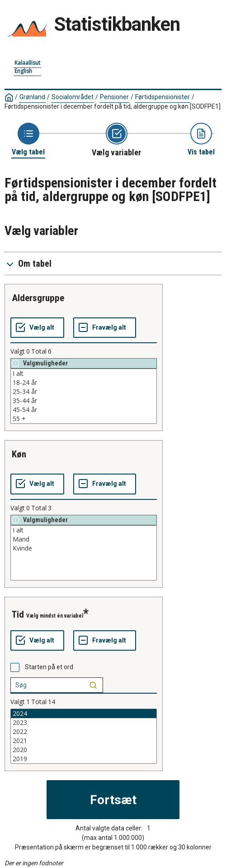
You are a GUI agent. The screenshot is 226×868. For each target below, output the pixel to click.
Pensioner (114, 97)
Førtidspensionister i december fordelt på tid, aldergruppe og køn (113, 106)
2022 (84, 732)
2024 (84, 714)
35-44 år (84, 401)
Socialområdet (73, 97)
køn (19, 454)
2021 (84, 741)
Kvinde (84, 548)
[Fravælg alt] (105, 328)
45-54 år (84, 410)
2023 (84, 723)
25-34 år (84, 392)
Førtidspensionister (162, 97)
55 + (84, 419)
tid (18, 614)
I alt (84, 374)
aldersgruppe (38, 298)
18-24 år (84, 383)
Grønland (32, 97)
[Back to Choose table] (28, 140)
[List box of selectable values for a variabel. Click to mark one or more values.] (84, 396)
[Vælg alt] (37, 328)
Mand (84, 539)
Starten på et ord (49, 667)
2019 (84, 759)
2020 (84, 750)
